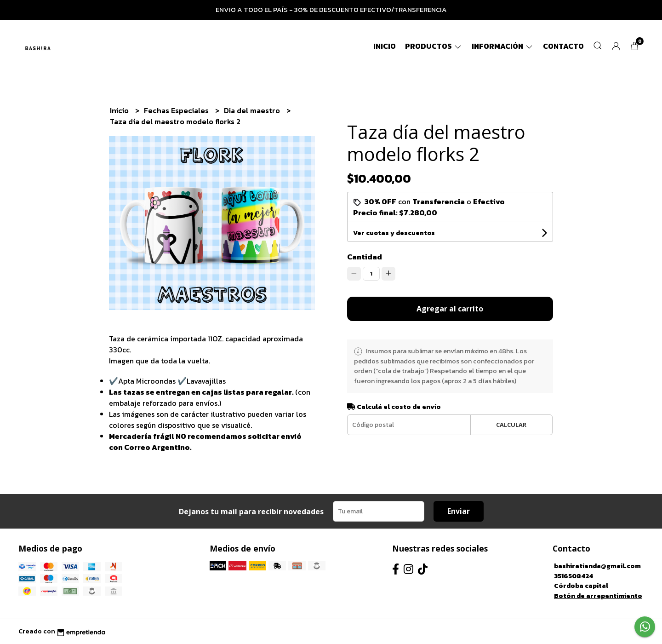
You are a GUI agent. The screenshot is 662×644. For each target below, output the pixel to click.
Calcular (511, 425)
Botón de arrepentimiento (598, 596)
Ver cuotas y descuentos (394, 233)
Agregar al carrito (450, 309)
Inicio (385, 46)
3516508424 (574, 576)
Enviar (459, 511)
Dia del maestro (253, 110)
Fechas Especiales (177, 110)
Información (503, 46)
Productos (434, 46)
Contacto (563, 46)
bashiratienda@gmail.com (597, 566)
